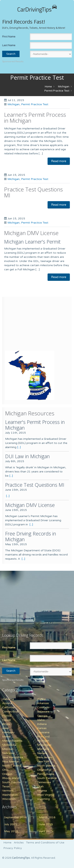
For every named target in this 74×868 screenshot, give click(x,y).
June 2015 (46, 824)
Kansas (42, 728)
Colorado (43, 707)
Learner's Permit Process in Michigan (35, 425)
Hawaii (7, 720)
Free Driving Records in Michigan (31, 536)
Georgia (42, 716)
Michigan (64, 87)
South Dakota (11, 782)
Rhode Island (11, 778)
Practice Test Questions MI (33, 192)
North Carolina (12, 766)
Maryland (43, 737)
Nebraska (8, 753)
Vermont (8, 791)
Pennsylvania (46, 774)
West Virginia (46, 795)
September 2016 (15, 817)
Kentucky (8, 732)
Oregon (7, 774)
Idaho (41, 720)
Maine (6, 737)
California (8, 707)
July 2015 (11, 824)
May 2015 (11, 831)
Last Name (9, 45)
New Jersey (45, 757)
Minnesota (9, 745)
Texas (6, 786)
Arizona (7, 703)
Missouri (8, 749)
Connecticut (10, 712)
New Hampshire (13, 757)
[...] (19, 447)
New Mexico (10, 761)
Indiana (42, 724)
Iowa (5, 728)
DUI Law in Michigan (27, 456)
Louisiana (43, 732)
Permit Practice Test (57, 91)
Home (48, 87)
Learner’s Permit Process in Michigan (35, 118)
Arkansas (43, 703)
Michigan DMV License (31, 233)
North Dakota (46, 766)
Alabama (8, 699)
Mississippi (44, 745)
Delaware (43, 712)
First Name (9, 37)
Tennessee (44, 782)
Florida (7, 716)
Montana (43, 749)
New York (43, 761)
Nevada (42, 753)
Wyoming (43, 799)
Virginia (42, 791)
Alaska (41, 699)
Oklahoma (44, 770)
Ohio (5, 770)
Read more (59, 161)
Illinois (6, 724)
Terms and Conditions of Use (45, 843)
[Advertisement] (30, 325)
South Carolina (47, 778)
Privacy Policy (13, 848)
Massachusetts (12, 741)
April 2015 (46, 831)
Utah (40, 786)
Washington (10, 795)
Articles (19, 843)
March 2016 (47, 817)
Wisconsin (9, 799)
